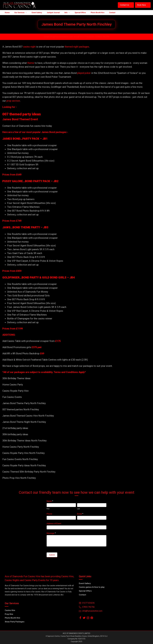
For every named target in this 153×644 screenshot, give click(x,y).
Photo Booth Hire (12, 618)
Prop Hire (9, 614)
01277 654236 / (88, 37)
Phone (49, 514)
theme (31, 63)
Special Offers (85, 591)
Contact (82, 595)
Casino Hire (10, 610)
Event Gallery (85, 583)
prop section (13, 101)
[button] (126, 5)
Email (80, 514)
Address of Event (54, 524)
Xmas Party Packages (15, 622)
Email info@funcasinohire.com (58, 37)
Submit (52, 555)
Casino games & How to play (92, 587)
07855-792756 (103, 37)
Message (51, 533)
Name (50, 501)
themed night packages (77, 47)
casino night (29, 47)
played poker (84, 73)
